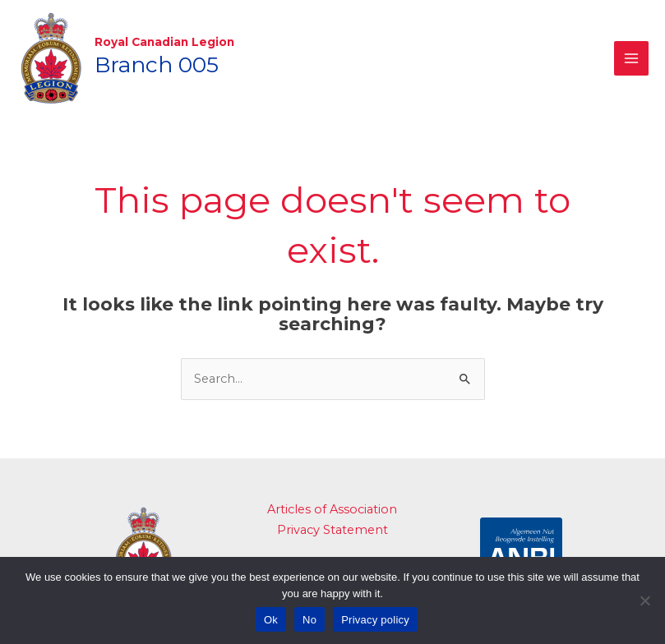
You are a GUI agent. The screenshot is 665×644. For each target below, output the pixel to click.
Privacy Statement (332, 523)
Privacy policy (375, 620)
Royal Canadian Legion (160, 39)
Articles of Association (332, 503)
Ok (271, 620)
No (309, 620)
